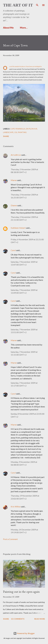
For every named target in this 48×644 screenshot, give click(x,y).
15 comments (18, 619)
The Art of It (18, 5)
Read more (40, 619)
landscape (8, 132)
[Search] (37, 5)
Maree (14, 180)
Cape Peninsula (18, 129)
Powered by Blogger (24, 633)
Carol (13, 250)
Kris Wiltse (16, 507)
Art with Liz (16, 155)
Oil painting (20, 132)
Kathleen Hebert (18, 228)
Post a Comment (10, 539)
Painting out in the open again (21, 592)
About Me (8, 28)
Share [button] (6, 136)
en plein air (32, 129)
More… (24, 28)
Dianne (14, 205)
